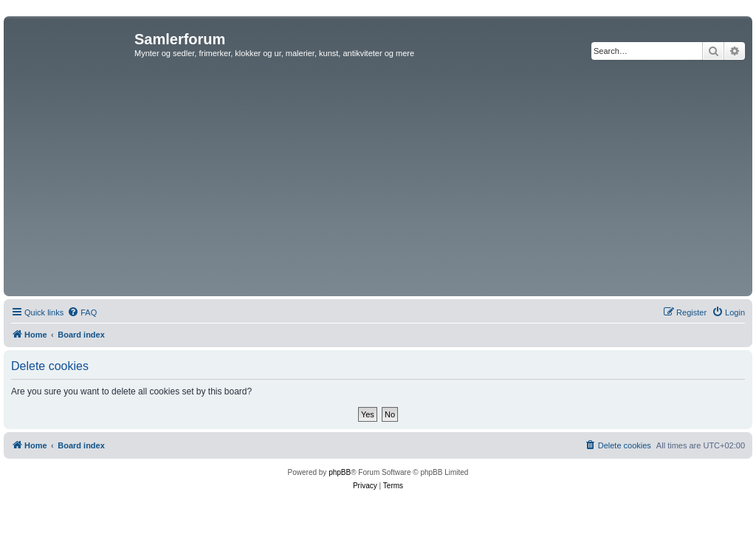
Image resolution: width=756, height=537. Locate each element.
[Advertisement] (378, 182)
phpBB (340, 472)
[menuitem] (82, 312)
